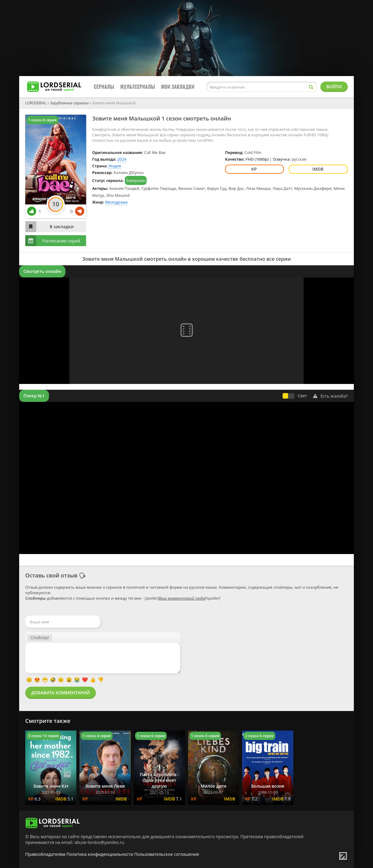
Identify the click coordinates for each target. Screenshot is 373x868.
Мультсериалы (138, 87)
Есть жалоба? (330, 396)
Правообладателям (45, 854)
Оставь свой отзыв (51, 575)
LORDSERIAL (36, 103)
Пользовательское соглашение (167, 854)
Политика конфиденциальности (100, 854)
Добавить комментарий (61, 693)
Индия (115, 166)
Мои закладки (178, 87)
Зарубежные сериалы (70, 103)
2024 (122, 159)
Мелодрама (117, 202)
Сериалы (104, 87)
